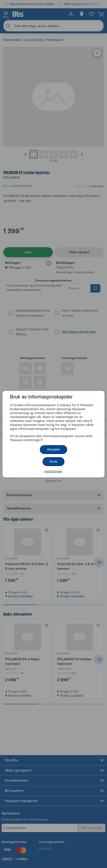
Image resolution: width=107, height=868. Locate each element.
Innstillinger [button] (53, 471)
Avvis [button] (54, 462)
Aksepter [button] (53, 449)
